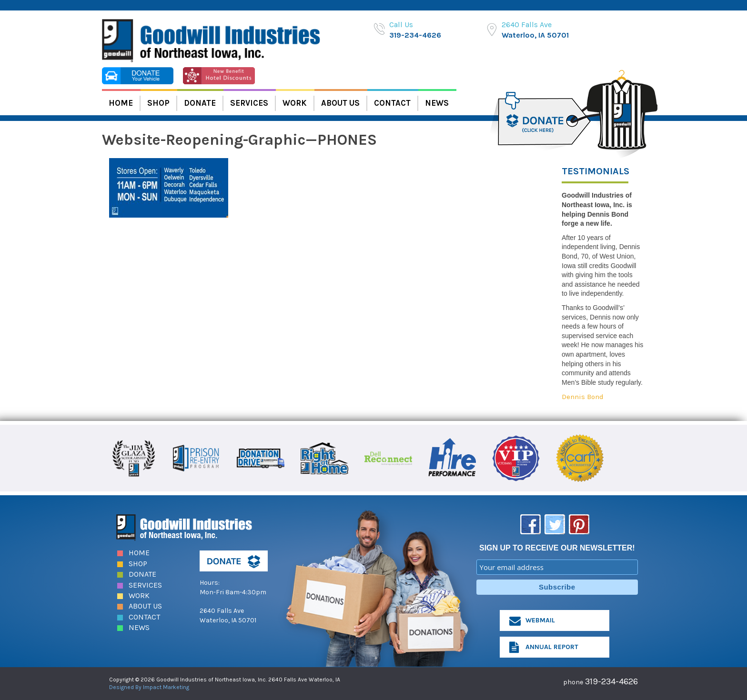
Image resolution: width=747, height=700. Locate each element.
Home (121, 103)
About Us (340, 103)
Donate (200, 103)
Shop (158, 103)
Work (295, 103)
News (437, 103)
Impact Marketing (166, 687)
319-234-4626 (415, 35)
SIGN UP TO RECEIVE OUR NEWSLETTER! (557, 548)
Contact (392, 103)
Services (249, 103)
